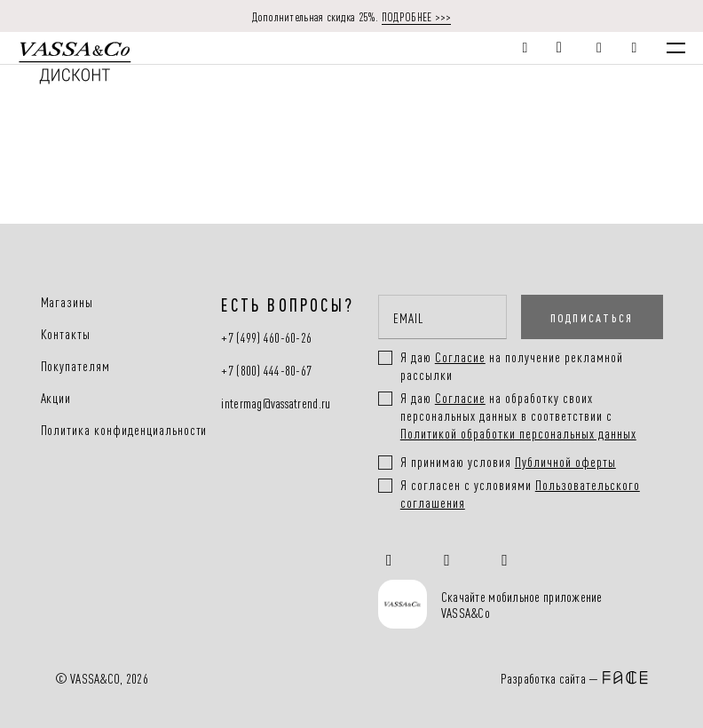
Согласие (460, 397)
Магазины (67, 302)
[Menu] (676, 48)
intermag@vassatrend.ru (276, 404)
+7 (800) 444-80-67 (266, 371)
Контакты (66, 334)
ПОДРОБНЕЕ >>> (417, 16)
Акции (56, 398)
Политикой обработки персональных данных (518, 433)
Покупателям (76, 366)
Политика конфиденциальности (124, 430)
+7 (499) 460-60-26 (266, 338)
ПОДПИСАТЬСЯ (592, 317)
